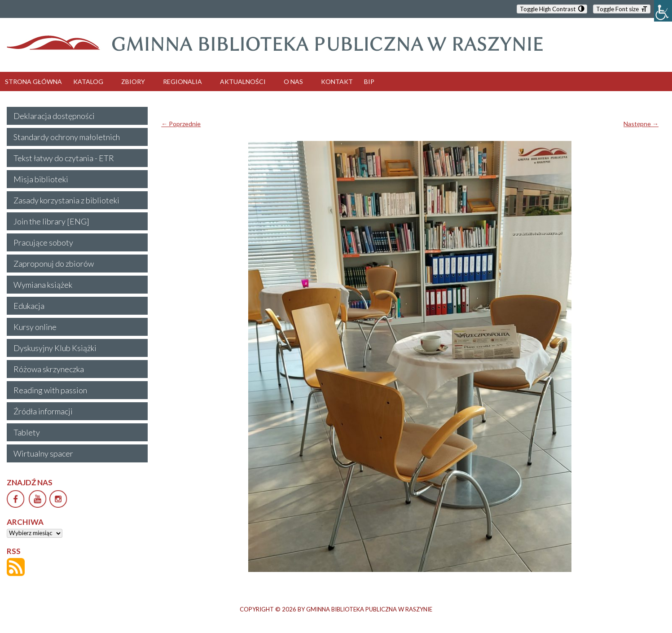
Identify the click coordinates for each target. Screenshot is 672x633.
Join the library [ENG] (51, 221)
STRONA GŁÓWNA (33, 81)
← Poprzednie (181, 124)
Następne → (641, 124)
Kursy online (35, 327)
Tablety (27, 432)
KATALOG (88, 81)
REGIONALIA (182, 81)
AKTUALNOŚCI (243, 81)
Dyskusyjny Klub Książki (55, 348)
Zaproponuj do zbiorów (54, 264)
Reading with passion (50, 390)
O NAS (293, 81)
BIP (369, 81)
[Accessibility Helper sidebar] (663, 11)
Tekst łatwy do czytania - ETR (64, 158)
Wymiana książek (43, 285)
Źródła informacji (43, 411)
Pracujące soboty (43, 242)
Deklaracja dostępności (54, 116)
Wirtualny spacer (43, 453)
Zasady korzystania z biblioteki (66, 200)
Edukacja (29, 306)
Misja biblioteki (41, 179)
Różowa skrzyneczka (49, 369)
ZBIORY (133, 81)
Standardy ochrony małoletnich (67, 137)
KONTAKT (337, 81)
